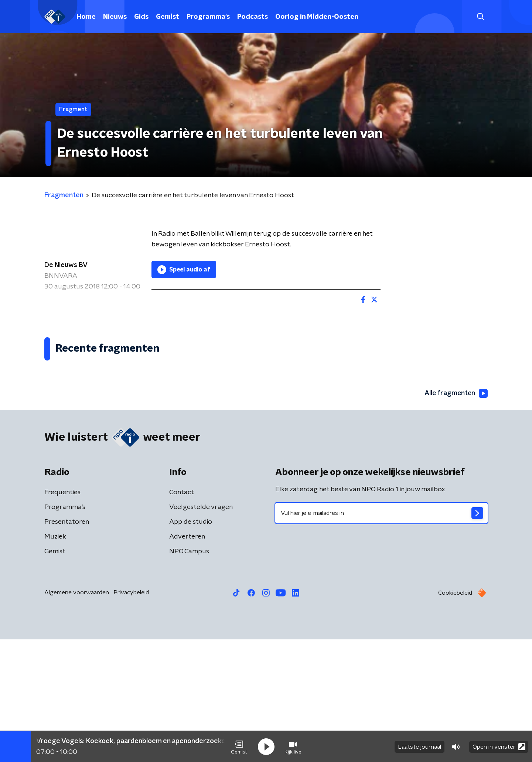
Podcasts (253, 17)
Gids (141, 17)
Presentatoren (67, 645)
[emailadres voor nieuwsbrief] (381, 636)
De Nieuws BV (66, 265)
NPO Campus (189, 674)
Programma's (208, 17)
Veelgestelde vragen (201, 630)
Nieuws (115, 17)
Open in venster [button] (499, 746)
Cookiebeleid (455, 715)
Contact (182, 615)
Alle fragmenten (456, 516)
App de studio (191, 645)
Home (86, 17)
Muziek (55, 659)
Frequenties (62, 615)
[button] (239, 746)
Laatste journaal (420, 746)
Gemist (168, 17)
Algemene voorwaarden (77, 715)
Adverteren (187, 659)
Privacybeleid (131, 715)
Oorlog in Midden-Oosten (317, 17)
